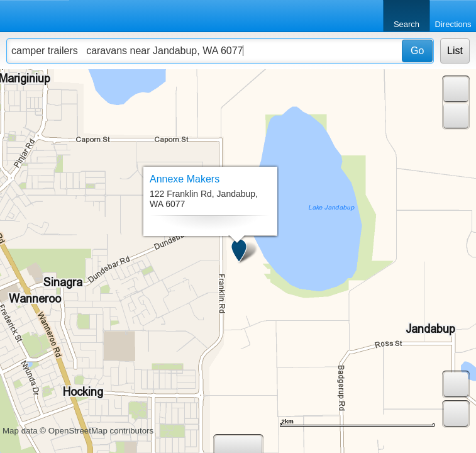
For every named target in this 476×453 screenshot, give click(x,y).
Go (417, 51)
